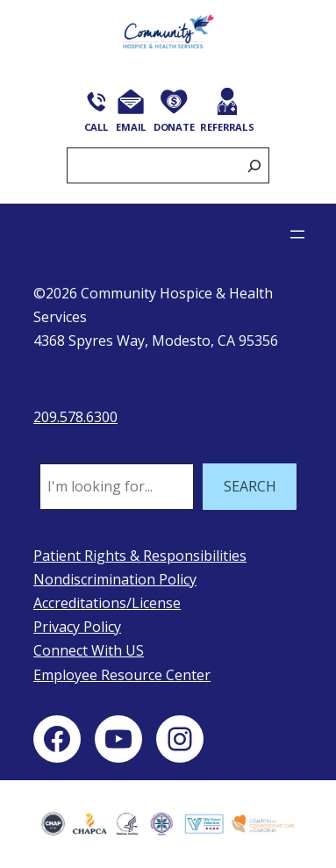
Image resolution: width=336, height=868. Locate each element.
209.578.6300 (75, 417)
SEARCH (250, 486)
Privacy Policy (77, 627)
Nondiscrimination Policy (115, 579)
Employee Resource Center (122, 675)
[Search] (254, 165)
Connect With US (89, 650)
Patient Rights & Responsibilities (140, 556)
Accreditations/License (107, 603)
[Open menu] (297, 234)
